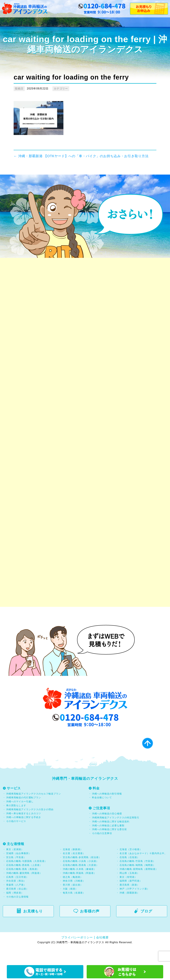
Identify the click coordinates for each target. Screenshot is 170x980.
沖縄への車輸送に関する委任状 (109, 846)
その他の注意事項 (102, 849)
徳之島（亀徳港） (73, 893)
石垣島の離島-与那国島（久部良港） (27, 877)
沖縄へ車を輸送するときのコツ (24, 829)
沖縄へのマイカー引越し (20, 818)
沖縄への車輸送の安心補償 (107, 830)
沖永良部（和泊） (16, 897)
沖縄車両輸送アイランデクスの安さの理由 (30, 825)
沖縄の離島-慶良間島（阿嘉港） (24, 889)
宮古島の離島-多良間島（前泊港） (82, 873)
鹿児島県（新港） (129, 901)
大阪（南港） (70, 905)
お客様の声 (88, 927)
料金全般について (102, 814)
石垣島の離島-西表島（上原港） (24, 881)
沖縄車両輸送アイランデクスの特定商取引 (116, 834)
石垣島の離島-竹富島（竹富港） (137, 877)
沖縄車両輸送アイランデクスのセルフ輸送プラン (34, 810)
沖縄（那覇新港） (129, 909)
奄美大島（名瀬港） (74, 909)
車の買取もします (16, 822)
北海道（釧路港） (73, 866)
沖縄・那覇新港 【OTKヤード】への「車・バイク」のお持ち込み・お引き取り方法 (81, 156)
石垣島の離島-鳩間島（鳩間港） (137, 881)
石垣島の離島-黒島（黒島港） (23, 885)
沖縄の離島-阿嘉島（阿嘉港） (79, 889)
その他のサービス (16, 837)
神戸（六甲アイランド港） (134, 905)
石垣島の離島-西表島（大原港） (81, 881)
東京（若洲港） (15, 866)
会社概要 (102, 954)
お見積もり (32, 927)
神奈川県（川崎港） (74, 897)
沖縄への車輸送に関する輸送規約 (111, 838)
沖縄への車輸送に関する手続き (24, 833)
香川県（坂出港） (73, 901)
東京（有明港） (128, 893)
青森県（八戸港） (16, 901)
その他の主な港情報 (17, 913)
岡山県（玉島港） (129, 889)
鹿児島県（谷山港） (17, 905)
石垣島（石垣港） (129, 873)
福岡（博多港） (15, 909)
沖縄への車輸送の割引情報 (107, 810)
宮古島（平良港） (16, 873)
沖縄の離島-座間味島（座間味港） (139, 885)
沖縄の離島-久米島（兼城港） (79, 885)
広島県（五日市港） (17, 893)
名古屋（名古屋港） (74, 869)
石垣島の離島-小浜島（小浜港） (81, 877)
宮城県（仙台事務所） (19, 869)
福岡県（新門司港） (131, 897)
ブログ (145, 927)
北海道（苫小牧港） (131, 866)
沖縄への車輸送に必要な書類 (108, 842)
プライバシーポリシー (77, 954)
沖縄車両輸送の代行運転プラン (24, 814)
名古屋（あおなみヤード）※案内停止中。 (143, 869)
